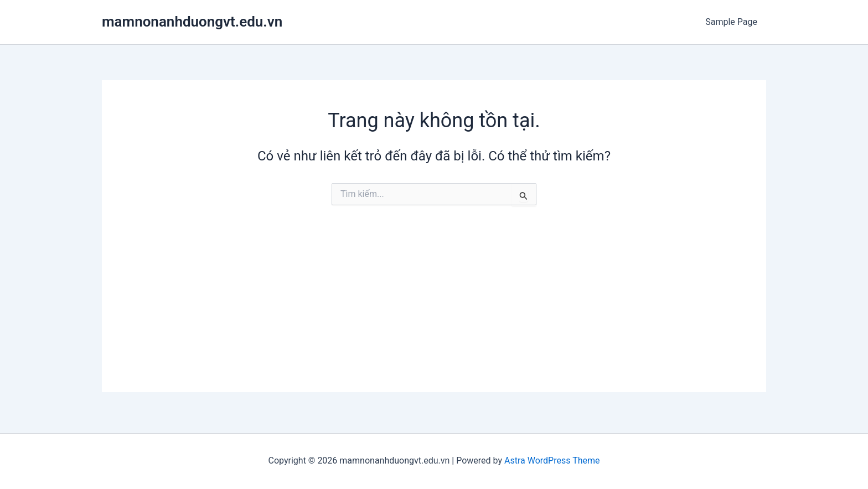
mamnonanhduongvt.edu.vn (192, 22)
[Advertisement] (434, 315)
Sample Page (731, 22)
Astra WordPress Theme (552, 461)
